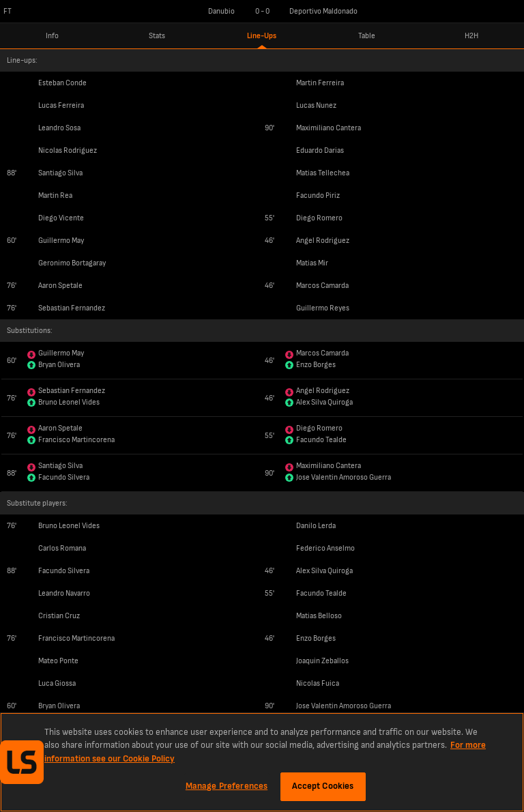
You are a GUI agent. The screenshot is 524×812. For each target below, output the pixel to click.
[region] (262, 762)
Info (52, 36)
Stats (157, 36)
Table (367, 36)
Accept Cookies (323, 786)
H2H (471, 36)
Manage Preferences (227, 786)
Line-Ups (262, 36)
